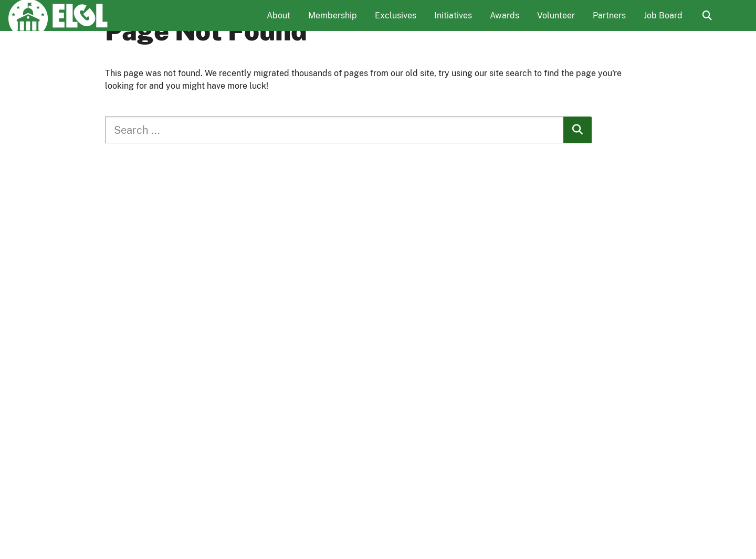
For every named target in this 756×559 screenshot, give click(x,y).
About (279, 24)
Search (707, 25)
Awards (505, 24)
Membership (333, 24)
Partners (609, 24)
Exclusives (396, 24)
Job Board (663, 24)
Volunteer (556, 24)
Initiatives (453, 24)
